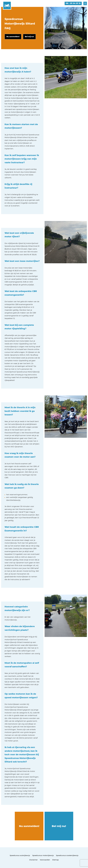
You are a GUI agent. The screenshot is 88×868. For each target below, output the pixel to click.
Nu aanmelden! (29, 826)
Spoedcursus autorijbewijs (20, 855)
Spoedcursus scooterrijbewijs (67, 855)
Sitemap (55, 860)
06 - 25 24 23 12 (73, 3)
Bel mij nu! (59, 826)
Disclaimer (33, 860)
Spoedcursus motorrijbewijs (43, 855)
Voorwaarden (45, 860)
